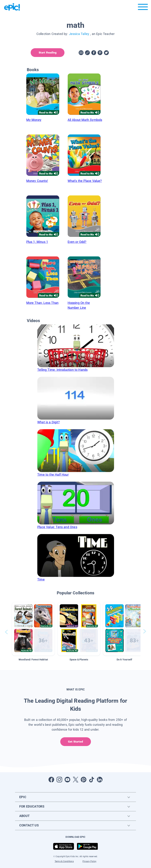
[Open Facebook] (51, 780)
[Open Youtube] (67, 780)
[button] (33, 629)
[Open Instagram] (59, 780)
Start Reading (47, 53)
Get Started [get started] (75, 742)
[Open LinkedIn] (100, 780)
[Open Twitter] (75, 780)
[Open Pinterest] (84, 780)
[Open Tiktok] (92, 780)
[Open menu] (143, 8)
